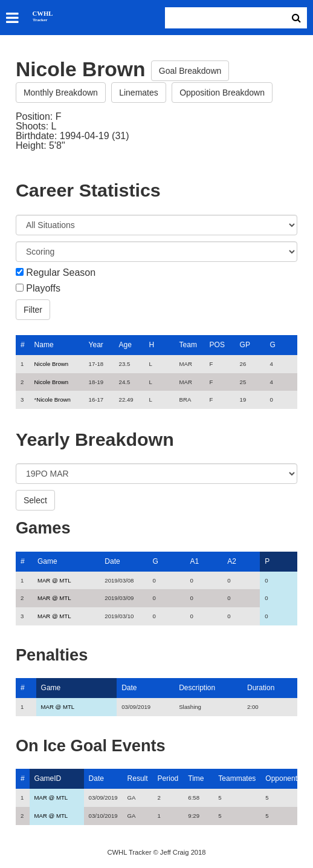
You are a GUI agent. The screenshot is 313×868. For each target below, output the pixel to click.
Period (168, 778)
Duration (261, 688)
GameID (48, 778)
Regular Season (61, 273)
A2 (232, 561)
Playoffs (43, 289)
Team (188, 345)
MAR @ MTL (54, 580)
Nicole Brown (52, 364)
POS (217, 345)
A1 (194, 561)
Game (47, 561)
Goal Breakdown (190, 71)
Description (197, 688)
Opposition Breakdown (222, 93)
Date (112, 561)
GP (245, 345)
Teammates (237, 778)
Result (138, 778)
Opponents (283, 778)
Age (125, 345)
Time (196, 778)
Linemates (139, 93)
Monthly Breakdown (61, 93)
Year (96, 345)
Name (44, 345)
